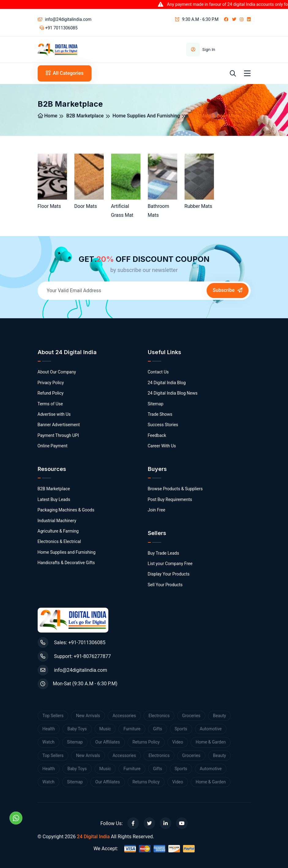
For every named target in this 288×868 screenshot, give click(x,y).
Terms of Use (50, 404)
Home (48, 116)
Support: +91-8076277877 (74, 656)
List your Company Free (170, 564)
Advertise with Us (54, 414)
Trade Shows (160, 414)
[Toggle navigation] (247, 74)
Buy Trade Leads (164, 553)
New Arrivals (88, 716)
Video (178, 742)
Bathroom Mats (159, 211)
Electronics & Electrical (59, 541)
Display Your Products (169, 574)
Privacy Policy (51, 383)
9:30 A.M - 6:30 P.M (197, 19)
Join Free (157, 510)
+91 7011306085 (59, 28)
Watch (49, 742)
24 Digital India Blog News (173, 393)
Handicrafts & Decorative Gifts (66, 563)
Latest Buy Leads (54, 499)
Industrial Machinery (57, 521)
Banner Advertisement (59, 425)
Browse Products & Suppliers (175, 489)
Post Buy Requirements (170, 499)
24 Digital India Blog (167, 383)
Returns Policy (146, 742)
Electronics (159, 716)
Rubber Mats (198, 206)
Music (105, 729)
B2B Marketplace (85, 116)
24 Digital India (93, 837)
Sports (181, 729)
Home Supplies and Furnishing (146, 116)
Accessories (124, 716)
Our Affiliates (107, 742)
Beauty (220, 716)
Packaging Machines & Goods (66, 510)
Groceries (191, 716)
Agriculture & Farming (58, 531)
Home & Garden (211, 742)
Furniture (132, 729)
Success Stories (163, 425)
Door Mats (86, 206)
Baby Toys (77, 729)
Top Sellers (53, 716)
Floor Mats (49, 206)
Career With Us (162, 446)
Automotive (211, 729)
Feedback (157, 435)
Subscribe (227, 290)
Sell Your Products (165, 585)
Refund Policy (51, 393)
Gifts (158, 729)
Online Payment (53, 446)
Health (49, 729)
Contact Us (158, 372)
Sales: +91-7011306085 (72, 642)
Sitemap (156, 404)
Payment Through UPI (58, 435)
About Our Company (57, 372)
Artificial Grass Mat (122, 211)
